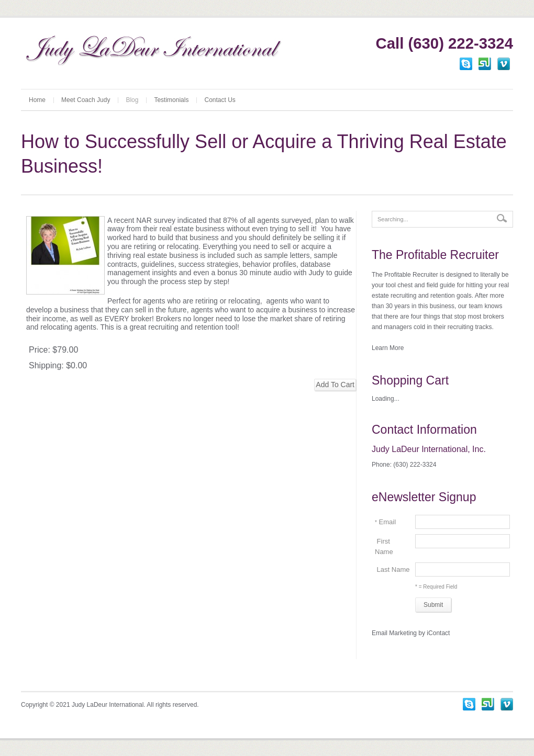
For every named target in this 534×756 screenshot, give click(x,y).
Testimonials (171, 100)
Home (37, 100)
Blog (132, 100)
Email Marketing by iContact (411, 633)
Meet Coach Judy (86, 100)
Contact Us (220, 100)
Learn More (388, 348)
